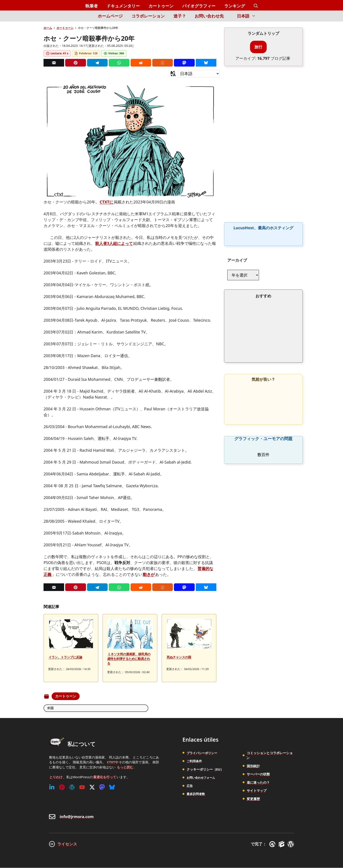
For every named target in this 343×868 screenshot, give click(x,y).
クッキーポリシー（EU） (205, 769)
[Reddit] (141, 63)
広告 (190, 786)
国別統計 (253, 766)
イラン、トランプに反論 (65, 657)
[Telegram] (97, 63)
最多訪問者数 (196, 794)
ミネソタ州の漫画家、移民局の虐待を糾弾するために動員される (129, 659)
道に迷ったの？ (258, 783)
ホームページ (110, 16)
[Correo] (54, 63)
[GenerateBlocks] (282, 844)
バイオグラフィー (199, 6)
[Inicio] (86, 19)
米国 (51, 708)
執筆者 (92, 6)
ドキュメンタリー (123, 6)
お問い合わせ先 (209, 16)
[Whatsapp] (119, 63)
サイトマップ (257, 791)
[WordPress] (72, 787)
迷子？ (180, 16)
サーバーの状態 (258, 774)
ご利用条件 (195, 761)
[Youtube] (82, 787)
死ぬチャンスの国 (179, 657)
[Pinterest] (75, 63)
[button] (256, 6)
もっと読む (125, 767)
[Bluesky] (206, 63)
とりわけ (56, 777)
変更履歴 (253, 799)
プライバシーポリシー (203, 753)
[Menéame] (163, 63)
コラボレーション (148, 16)
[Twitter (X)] (92, 787)
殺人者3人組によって (114, 243)
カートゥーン (161, 6)
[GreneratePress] (273, 844)
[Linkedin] (52, 787)
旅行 (258, 47)
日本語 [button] (248, 16)
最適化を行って (105, 777)
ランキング (235, 6)
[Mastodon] (184, 63)
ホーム (48, 28)
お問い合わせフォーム (203, 778)
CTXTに (107, 202)
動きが (149, 574)
